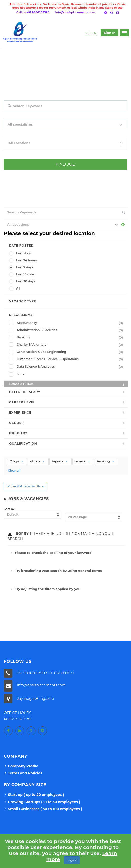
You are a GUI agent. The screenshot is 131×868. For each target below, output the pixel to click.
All (18, 288)
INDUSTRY (18, 433)
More (21, 374)
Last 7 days (25, 267)
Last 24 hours (26, 260)
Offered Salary (25, 392)
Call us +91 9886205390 (33, 12)
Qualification (23, 443)
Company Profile (23, 766)
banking (106, 461)
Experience (20, 413)
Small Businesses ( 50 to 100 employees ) (45, 809)
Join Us (91, 33)
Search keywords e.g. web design (27, 115)
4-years (60, 461)
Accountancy (71, 323)
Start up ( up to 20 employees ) (36, 795)
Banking (71, 337)
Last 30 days (26, 281)
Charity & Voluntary (71, 345)
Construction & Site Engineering (71, 352)
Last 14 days (25, 274)
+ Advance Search (16, 173)
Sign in (110, 33)
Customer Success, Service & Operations (71, 359)
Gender (16, 423)
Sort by (9, 509)
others (37, 461)
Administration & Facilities (71, 330)
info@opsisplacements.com (75, 12)
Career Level (22, 402)
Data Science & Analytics (71, 367)
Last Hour (24, 253)
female (82, 461)
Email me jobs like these (28, 486)
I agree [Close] (72, 860)
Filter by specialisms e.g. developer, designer (35, 134)
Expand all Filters (67, 384)
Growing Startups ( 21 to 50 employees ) (44, 802)
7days (17, 461)
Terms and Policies (25, 773)
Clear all (14, 471)
